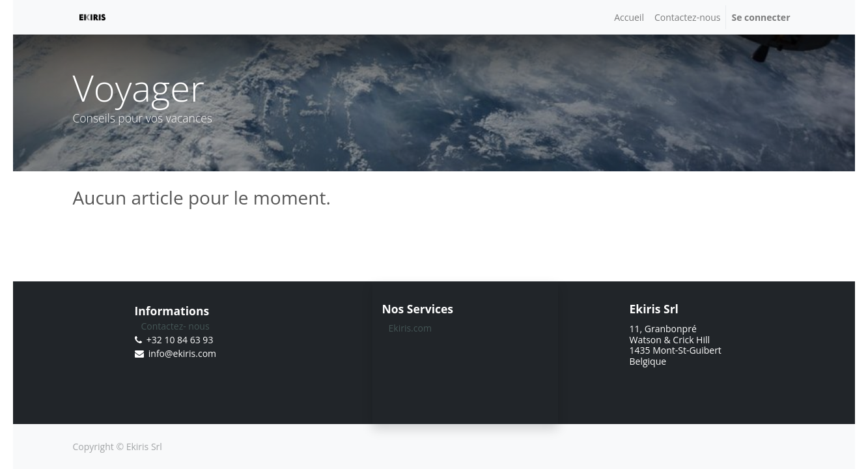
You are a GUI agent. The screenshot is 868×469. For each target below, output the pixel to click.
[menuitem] (629, 17)
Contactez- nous (175, 326)
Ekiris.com (410, 328)
